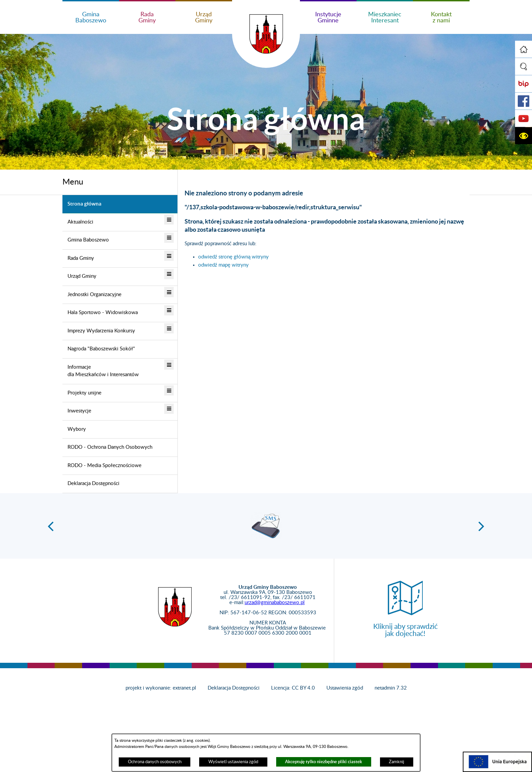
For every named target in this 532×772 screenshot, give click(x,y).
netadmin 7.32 (391, 688)
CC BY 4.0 (303, 688)
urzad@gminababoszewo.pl (275, 603)
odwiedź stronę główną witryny (233, 257)
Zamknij (396, 762)
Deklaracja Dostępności (234, 688)
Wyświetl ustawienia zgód (233, 762)
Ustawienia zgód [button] (345, 688)
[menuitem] (120, 204)
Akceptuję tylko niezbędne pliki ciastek (324, 762)
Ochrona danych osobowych (155, 762)
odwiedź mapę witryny (223, 265)
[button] (524, 66)
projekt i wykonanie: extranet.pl (161, 688)
